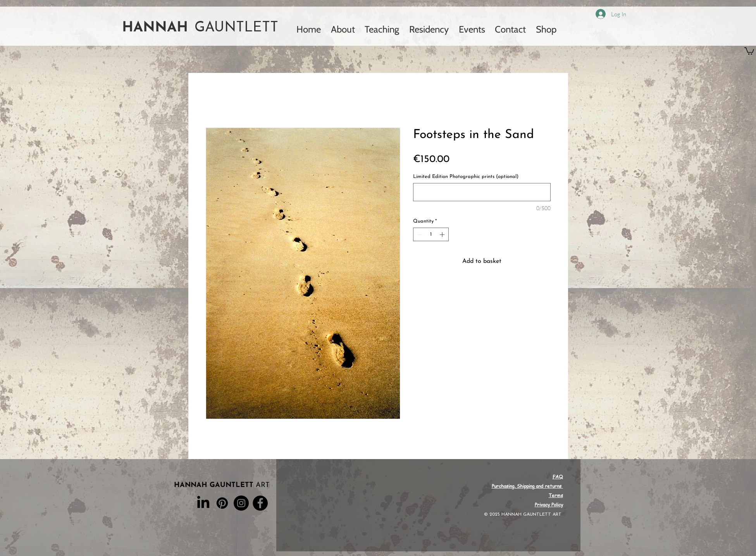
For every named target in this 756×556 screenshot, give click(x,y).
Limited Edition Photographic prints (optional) (466, 177)
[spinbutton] (431, 235)
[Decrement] (419, 235)
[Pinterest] (222, 503)
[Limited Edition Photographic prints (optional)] (482, 192)
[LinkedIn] (203, 503)
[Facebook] (260, 503)
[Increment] (443, 235)
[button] (749, 51)
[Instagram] (241, 503)
